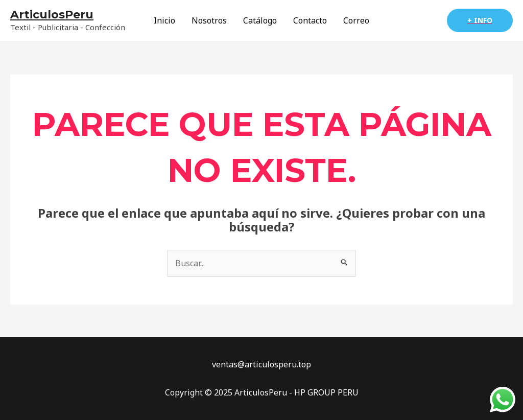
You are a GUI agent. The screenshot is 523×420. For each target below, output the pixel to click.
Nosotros (209, 20)
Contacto (310, 20)
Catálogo (260, 20)
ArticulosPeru (52, 15)
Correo (356, 20)
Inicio (164, 20)
